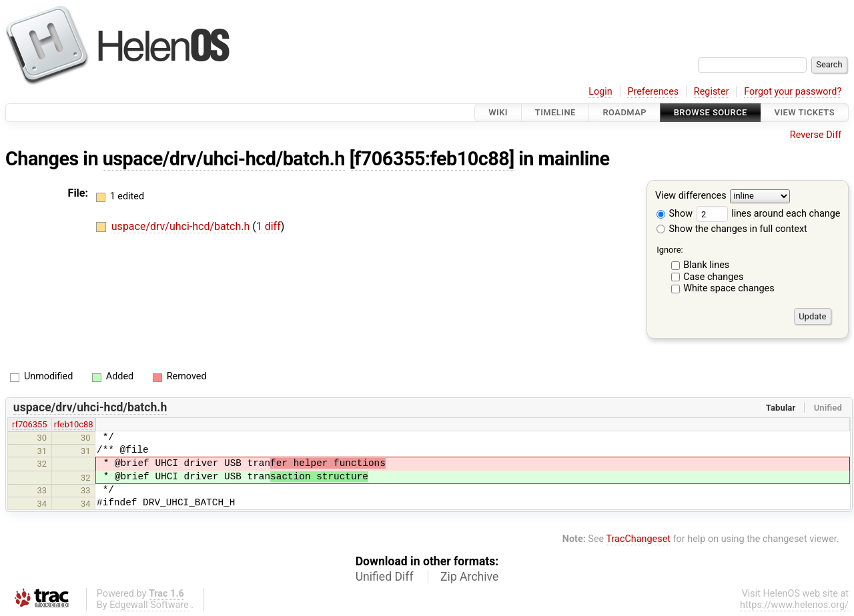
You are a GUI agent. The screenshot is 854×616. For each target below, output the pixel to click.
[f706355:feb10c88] (432, 159)
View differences (691, 196)
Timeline (555, 112)
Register (712, 92)
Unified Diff (385, 577)
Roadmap (624, 112)
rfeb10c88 (74, 424)
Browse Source (711, 112)
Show (675, 214)
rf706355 (30, 424)
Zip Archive (469, 577)
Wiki (498, 112)
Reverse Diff (816, 135)
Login (600, 92)
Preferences (653, 92)
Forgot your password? (793, 92)
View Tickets (805, 112)
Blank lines (706, 265)
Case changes (713, 277)
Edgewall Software (149, 605)
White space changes (729, 288)
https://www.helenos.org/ (794, 605)
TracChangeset (638, 539)
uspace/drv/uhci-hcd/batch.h (224, 159)
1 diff (269, 226)
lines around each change (769, 214)
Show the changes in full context (732, 229)
